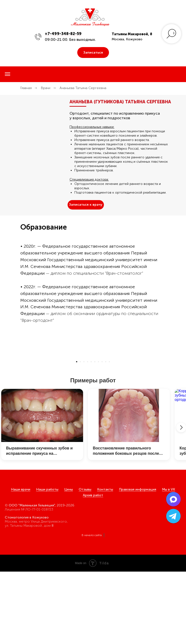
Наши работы (47, 562)
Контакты (105, 562)
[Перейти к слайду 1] (77, 434)
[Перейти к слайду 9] (106, 434)
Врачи (46, 88)
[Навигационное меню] (8, 74)
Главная (26, 88)
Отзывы (85, 562)
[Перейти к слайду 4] (88, 434)
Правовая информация (138, 562)
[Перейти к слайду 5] (91, 434)
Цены (69, 562)
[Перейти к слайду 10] (109, 434)
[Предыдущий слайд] (10, 391)
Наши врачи (21, 562)
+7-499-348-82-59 (63, 34)
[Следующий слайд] (176, 391)
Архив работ (93, 568)
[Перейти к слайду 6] (95, 434)
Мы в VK (169, 562)
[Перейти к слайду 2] (80, 434)
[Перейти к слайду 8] (102, 434)
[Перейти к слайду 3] (84, 434)
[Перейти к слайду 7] (98, 434)
